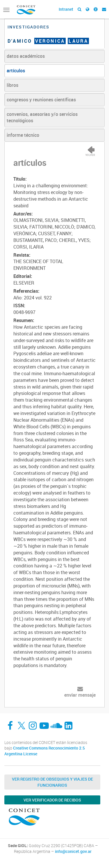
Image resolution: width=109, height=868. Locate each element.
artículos (16, 71)
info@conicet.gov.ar (73, 851)
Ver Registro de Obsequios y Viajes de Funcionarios (52, 782)
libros (12, 85)
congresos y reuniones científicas (41, 100)
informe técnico (23, 135)
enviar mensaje (80, 695)
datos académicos (26, 56)
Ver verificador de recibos (52, 800)
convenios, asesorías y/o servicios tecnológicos (42, 117)
